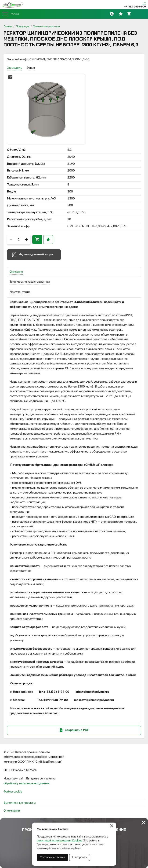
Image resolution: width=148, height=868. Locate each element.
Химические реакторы (47, 26)
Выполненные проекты (20, 803)
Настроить (80, 857)
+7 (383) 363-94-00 (135, 7)
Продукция (23, 26)
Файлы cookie (13, 792)
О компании (12, 811)
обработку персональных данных (26, 784)
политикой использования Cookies (59, 841)
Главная (8, 26)
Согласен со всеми (52, 857)
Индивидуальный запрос (36, 255)
